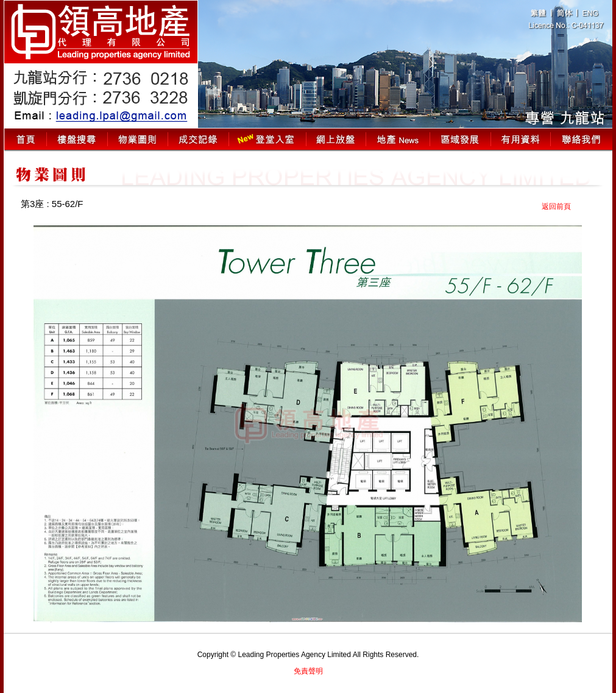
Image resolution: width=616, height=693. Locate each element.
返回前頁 (556, 206)
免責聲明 (308, 671)
